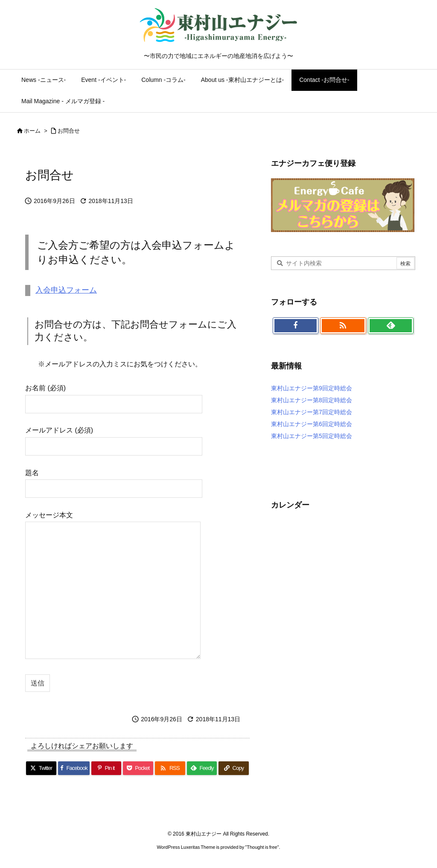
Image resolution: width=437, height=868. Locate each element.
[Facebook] (74, 768)
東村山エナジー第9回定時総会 (312, 388)
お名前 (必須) (114, 396)
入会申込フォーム (66, 290)
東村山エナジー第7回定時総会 (312, 412)
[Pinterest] (106, 768)
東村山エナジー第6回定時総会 (312, 424)
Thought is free (262, 847)
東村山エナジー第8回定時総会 (312, 400)
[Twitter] (41, 768)
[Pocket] (138, 768)
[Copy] (234, 768)
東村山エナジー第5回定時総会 (312, 436)
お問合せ (69, 131)
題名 (114, 480)
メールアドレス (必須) (114, 438)
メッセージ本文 (113, 586)
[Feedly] (202, 768)
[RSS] (170, 768)
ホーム (32, 131)
